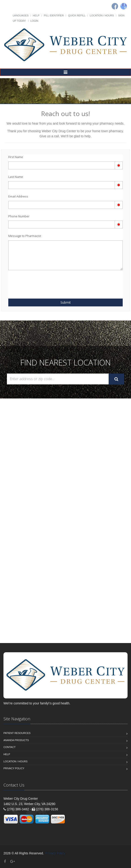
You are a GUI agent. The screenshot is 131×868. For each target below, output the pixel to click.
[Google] (124, 6)
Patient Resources (17, 733)
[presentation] (35, 282)
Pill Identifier (54, 15)
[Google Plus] (13, 861)
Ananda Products (16, 740)
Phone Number (19, 216)
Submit (66, 302)
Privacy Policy (14, 768)
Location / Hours (102, 15)
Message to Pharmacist (25, 236)
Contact (9, 747)
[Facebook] (115, 6)
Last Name (16, 177)
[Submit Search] (116, 379)
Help (36, 15)
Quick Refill (77, 15)
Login (34, 21)
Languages (21, 15)
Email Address (18, 196)
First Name (16, 157)
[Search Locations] (58, 379)
